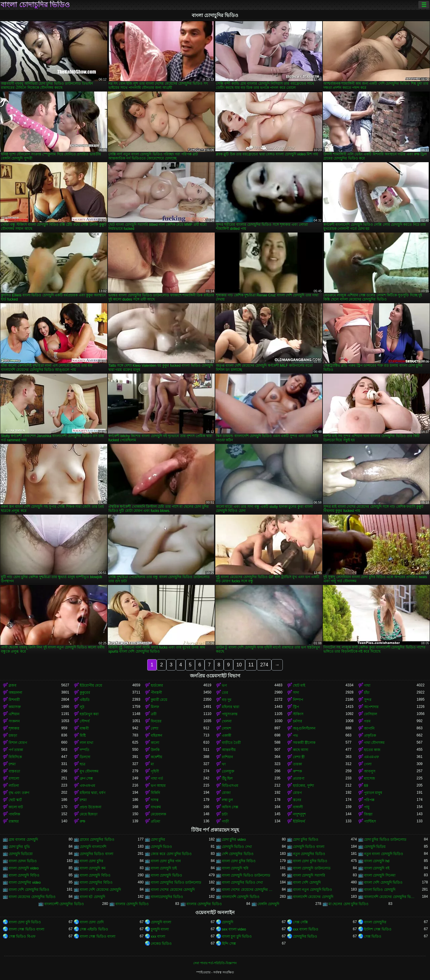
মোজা (226, 793)
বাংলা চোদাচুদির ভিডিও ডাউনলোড (176, 883)
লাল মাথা (86, 743)
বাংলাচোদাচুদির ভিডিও (167, 897)
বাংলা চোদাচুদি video (24, 868)
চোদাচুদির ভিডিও (305, 936)
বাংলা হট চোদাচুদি (92, 897)
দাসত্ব (155, 800)
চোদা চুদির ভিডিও (306, 840)
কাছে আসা (301, 750)
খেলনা (227, 721)
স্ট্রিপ (296, 707)
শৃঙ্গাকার (14, 728)
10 (239, 665)
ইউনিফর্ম (299, 821)
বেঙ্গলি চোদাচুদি (268, 904)
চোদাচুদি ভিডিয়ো (21, 854)
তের (225, 693)
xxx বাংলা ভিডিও (306, 929)
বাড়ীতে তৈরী (231, 743)
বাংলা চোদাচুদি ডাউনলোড (312, 868)
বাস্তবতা (14, 771)
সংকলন (14, 721)
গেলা (368, 764)
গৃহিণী (155, 771)
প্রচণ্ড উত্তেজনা (90, 807)
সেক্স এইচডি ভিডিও (94, 929)
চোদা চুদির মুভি (19, 847)
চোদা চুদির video (234, 840)
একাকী (226, 736)
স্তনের (297, 800)
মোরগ (297, 793)
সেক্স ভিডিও (373, 936)
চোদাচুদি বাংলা (161, 922)
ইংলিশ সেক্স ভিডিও (378, 929)
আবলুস (370, 771)
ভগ (224, 685)
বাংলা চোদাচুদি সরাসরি (309, 875)
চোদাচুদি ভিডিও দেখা (237, 847)
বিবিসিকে (15, 757)
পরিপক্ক (369, 800)
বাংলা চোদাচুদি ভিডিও (166, 875)
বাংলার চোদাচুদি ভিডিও (132, 904)
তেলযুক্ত (228, 771)
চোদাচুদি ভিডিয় (375, 847)
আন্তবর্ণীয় (229, 750)
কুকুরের (85, 693)
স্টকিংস (298, 714)
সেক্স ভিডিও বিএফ (22, 936)
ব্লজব (13, 685)
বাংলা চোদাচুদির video (25, 883)
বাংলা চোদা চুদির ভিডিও (310, 861)
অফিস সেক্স (230, 807)
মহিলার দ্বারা (231, 707)
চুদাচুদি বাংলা (160, 929)
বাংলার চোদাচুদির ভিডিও (204, 904)
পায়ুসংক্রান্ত (230, 714)
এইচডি (85, 700)
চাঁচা (367, 693)
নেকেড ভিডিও (161, 944)
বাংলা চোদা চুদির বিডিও (239, 861)
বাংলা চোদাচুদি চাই (164, 868)
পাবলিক (14, 814)
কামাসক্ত (15, 707)
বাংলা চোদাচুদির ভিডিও (35, 5)
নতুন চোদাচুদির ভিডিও (309, 854)
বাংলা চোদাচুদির (375, 922)
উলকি (155, 750)
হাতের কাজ (372, 750)
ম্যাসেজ (370, 778)
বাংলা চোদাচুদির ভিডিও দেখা (242, 883)
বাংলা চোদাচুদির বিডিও (96, 883)
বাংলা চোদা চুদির (92, 861)
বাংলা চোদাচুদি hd (377, 861)
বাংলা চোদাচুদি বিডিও (95, 875)
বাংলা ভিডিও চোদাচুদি (380, 890)
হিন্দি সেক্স (229, 944)
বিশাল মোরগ (18, 743)
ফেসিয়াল (371, 714)
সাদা (296, 693)
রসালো (14, 778)
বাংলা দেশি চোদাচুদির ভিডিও (29, 890)
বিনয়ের (156, 721)
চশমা (12, 764)
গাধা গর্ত (157, 778)
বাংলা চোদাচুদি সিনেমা (380, 875)
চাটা (225, 814)
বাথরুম (156, 807)
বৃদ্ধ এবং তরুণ (19, 793)
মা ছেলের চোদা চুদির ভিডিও (348, 904)
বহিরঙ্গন (156, 736)
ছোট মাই (299, 685)
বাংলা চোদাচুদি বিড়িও (24, 875)
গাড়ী (225, 821)
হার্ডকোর (157, 685)
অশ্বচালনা (15, 693)
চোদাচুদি (228, 922)
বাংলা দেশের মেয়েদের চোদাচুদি (173, 890)
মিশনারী (14, 700)
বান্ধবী (84, 728)
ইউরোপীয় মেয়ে (91, 685)
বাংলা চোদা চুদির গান (166, 861)
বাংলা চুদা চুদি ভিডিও (237, 936)
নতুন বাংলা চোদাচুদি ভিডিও (384, 854)
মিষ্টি (83, 736)
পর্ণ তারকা (16, 750)
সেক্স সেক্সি (300, 922)
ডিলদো (85, 757)
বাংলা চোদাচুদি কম (93, 868)
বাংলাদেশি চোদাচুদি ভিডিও (241, 897)
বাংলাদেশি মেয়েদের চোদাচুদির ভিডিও (390, 897)
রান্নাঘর (14, 821)
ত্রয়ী (154, 714)
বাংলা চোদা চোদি (92, 922)
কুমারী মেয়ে (159, 700)
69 (366, 786)
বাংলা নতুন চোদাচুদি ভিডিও (312, 890)
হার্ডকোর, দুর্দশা (303, 786)
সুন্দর (368, 700)
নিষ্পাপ (298, 700)
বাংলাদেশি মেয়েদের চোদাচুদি (313, 897)
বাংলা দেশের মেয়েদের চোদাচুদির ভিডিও (248, 890)
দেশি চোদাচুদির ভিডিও (238, 854)
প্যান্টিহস (370, 821)
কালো (155, 743)
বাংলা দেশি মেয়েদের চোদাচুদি (100, 890)
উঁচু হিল (227, 778)
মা (152, 764)
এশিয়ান (14, 714)
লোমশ (226, 728)
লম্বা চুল (227, 800)
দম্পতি (85, 750)
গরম (367, 721)
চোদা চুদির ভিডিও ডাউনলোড (385, 840)
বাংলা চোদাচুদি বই (377, 868)
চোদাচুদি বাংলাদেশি (93, 847)
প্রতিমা (155, 821)
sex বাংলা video (234, 929)
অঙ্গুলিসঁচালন (304, 728)
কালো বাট (16, 807)
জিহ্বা (368, 814)
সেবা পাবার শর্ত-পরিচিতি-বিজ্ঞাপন (215, 963)
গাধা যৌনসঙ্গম (374, 743)
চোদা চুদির (158, 840)
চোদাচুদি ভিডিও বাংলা (309, 847)
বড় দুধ (227, 700)
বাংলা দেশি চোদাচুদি (307, 883)
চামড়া (13, 736)
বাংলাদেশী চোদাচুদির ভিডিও (64, 904)
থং (224, 764)
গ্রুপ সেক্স (86, 778)
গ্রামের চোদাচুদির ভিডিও (97, 840)
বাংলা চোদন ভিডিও (23, 861)
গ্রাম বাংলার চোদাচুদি (23, 840)
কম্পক (297, 771)
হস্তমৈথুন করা (89, 714)
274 (264, 665)
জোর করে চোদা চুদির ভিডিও (171, 854)
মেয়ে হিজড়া (89, 814)
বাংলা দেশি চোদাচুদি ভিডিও (383, 883)
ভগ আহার (158, 786)
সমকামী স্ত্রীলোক (304, 743)
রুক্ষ (83, 821)
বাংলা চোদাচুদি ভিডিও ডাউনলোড (246, 875)
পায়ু (367, 807)
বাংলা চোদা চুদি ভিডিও (25, 922)
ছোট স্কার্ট (15, 800)
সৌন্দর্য (85, 721)
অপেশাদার (371, 707)
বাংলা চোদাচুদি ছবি (235, 868)
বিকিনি (155, 793)
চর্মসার (298, 721)
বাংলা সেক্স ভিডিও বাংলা (26, 929)
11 (251, 665)
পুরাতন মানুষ (373, 793)
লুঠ (82, 707)
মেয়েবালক (158, 814)
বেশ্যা (155, 728)
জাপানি (369, 728)
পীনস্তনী (156, 693)
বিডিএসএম (230, 786)
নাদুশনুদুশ (299, 814)
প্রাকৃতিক (370, 736)
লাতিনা (14, 786)
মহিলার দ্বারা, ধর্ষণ (93, 793)
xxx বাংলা (158, 936)
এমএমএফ (371, 757)
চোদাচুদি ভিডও (161, 847)
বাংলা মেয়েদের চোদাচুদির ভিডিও (32, 897)
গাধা (367, 685)
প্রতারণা (299, 778)
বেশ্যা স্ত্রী (299, 757)
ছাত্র (83, 764)
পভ (295, 736)
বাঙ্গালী (298, 807)
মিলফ (155, 707)
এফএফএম (87, 786)
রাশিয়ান (227, 757)
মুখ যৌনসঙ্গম (89, 771)
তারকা (297, 764)
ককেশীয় (156, 757)
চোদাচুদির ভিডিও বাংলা (96, 854)
